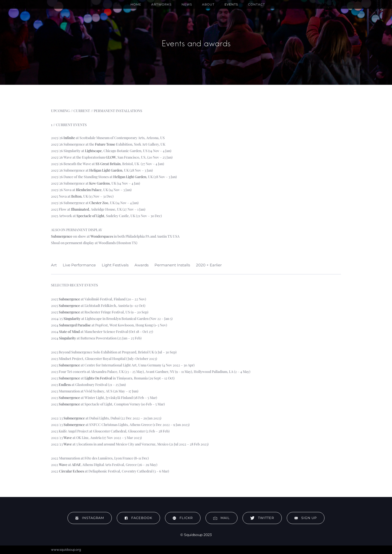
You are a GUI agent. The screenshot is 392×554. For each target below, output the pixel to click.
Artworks (161, 4)
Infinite (69, 138)
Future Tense (105, 144)
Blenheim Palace (89, 190)
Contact (256, 4)
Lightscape (93, 151)
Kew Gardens (99, 183)
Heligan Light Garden (106, 170)
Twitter (262, 518)
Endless (65, 385)
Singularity (72, 319)
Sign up (306, 518)
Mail (221, 518)
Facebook (138, 518)
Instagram (90, 518)
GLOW (111, 157)
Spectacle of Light (90, 216)
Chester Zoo (99, 203)
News (187, 4)
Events (231, 4)
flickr (183, 518)
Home (136, 4)
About (208, 4)
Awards (141, 265)
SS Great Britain (108, 164)
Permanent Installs (172, 265)
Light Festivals (115, 265)
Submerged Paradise (75, 325)
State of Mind (69, 332)
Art (54, 265)
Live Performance (79, 265)
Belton (76, 196)
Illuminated (80, 209)
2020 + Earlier (209, 265)
